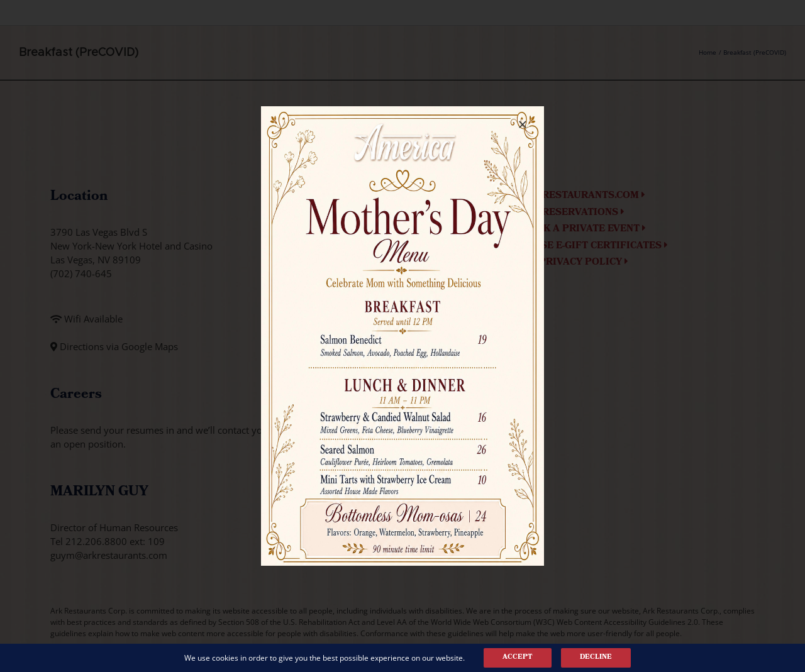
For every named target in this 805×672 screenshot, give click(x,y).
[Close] (523, 124)
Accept (518, 658)
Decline (596, 658)
